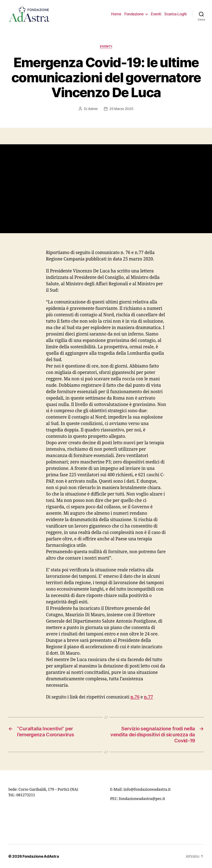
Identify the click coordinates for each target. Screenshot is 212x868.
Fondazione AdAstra (41, 856)
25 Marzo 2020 (121, 109)
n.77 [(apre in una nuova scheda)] (148, 697)
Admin (93, 109)
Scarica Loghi (175, 14)
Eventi (156, 14)
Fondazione (134, 14)
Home (116, 14)
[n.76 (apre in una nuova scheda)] (135, 697)
